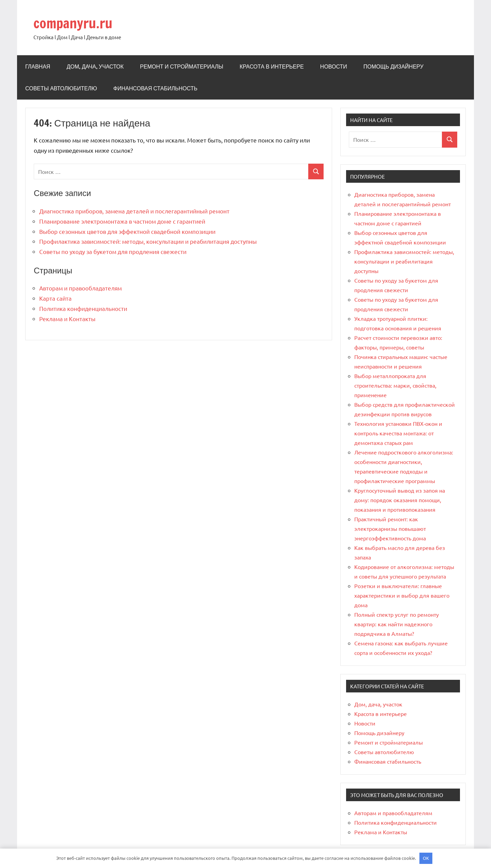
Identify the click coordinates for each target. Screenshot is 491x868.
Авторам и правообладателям (80, 288)
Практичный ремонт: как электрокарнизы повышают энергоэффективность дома (390, 528)
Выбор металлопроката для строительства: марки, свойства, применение (395, 385)
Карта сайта (55, 298)
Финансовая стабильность (155, 88)
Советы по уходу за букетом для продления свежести (113, 251)
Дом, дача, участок (95, 66)
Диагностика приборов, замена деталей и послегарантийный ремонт (134, 211)
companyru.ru (73, 23)
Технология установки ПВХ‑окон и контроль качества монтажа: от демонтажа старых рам (398, 433)
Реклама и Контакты (67, 319)
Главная (38, 66)
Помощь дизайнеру (393, 66)
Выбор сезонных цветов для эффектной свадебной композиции (127, 231)
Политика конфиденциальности (83, 308)
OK (426, 858)
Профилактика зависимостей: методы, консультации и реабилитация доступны (148, 241)
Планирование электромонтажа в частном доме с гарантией (122, 221)
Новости (334, 66)
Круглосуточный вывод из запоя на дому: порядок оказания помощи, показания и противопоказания (400, 500)
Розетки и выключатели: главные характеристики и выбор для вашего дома (402, 595)
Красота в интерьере (272, 66)
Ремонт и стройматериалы (182, 66)
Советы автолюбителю (61, 88)
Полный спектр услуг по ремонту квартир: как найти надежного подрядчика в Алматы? (397, 624)
